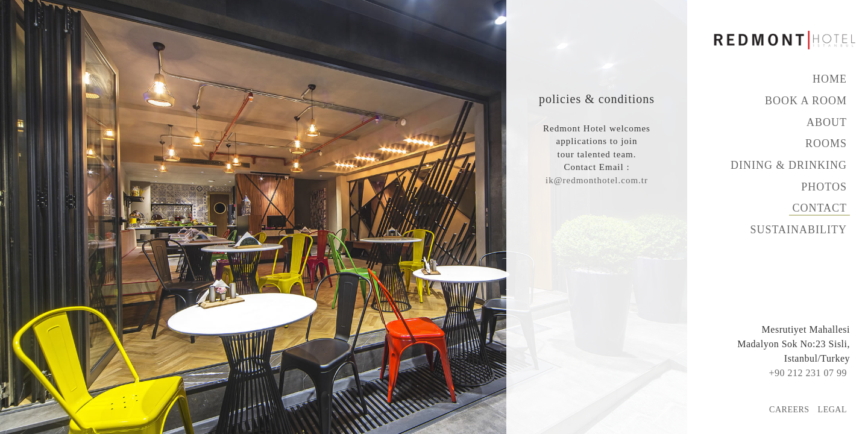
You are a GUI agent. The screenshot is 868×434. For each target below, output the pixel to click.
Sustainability (798, 230)
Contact (819, 208)
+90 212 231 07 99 (808, 373)
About (827, 122)
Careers (789, 410)
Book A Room (806, 101)
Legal (832, 410)
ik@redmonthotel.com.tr (597, 180)
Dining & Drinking (789, 165)
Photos (824, 187)
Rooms (826, 143)
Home (830, 79)
